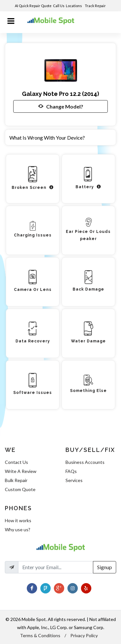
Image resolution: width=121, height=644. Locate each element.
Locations (74, 6)
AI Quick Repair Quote (33, 6)
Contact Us (16, 462)
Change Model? (61, 106)
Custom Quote (20, 489)
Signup (105, 567)
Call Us (59, 6)
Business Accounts (85, 462)
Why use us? (18, 529)
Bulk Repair (16, 480)
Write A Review (21, 471)
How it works (18, 520)
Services (74, 480)
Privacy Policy (84, 635)
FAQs (71, 471)
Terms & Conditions (40, 635)
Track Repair (96, 6)
